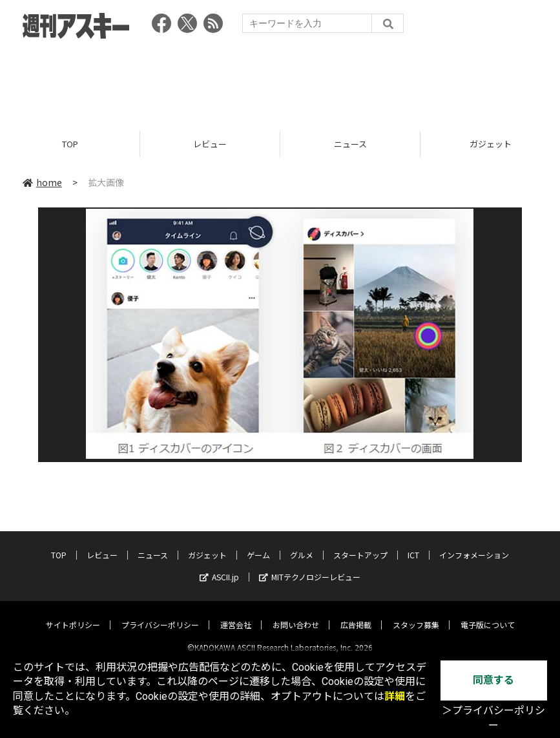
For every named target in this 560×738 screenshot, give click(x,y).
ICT (413, 544)
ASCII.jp (219, 566)
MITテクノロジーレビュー (310, 566)
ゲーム (258, 544)
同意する (493, 680)
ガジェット (207, 544)
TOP (70, 144)
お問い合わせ (296, 614)
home (42, 182)
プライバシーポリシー (160, 614)
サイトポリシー (73, 614)
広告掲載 (356, 614)
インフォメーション (474, 544)
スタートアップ (360, 544)
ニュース (350, 144)
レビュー (210, 144)
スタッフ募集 (416, 614)
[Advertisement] (280, 81)
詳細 (395, 696)
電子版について (488, 614)
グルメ (302, 544)
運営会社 (236, 614)
